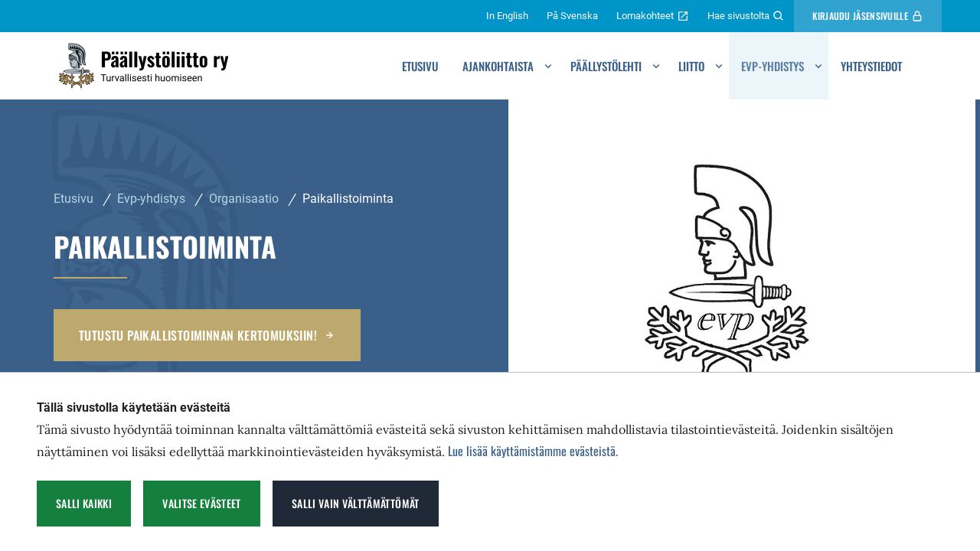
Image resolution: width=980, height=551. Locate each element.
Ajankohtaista (498, 66)
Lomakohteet (653, 16)
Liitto (691, 66)
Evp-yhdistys (773, 66)
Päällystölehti (606, 66)
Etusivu (420, 66)
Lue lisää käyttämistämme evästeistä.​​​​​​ (533, 451)
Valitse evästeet (202, 503)
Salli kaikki (84, 503)
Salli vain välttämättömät (356, 503)
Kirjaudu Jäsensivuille (868, 16)
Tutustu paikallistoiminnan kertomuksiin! (207, 335)
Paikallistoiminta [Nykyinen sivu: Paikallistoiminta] (348, 199)
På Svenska (572, 16)
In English (507, 16)
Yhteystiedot (871, 66)
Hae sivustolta (746, 16)
